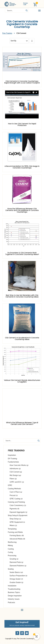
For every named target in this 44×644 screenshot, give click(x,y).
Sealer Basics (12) (16, 572)
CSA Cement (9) (16, 472)
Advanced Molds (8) (17, 539)
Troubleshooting (14, 589)
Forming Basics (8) (17, 535)
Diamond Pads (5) (16, 562)
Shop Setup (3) (15, 519)
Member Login (26, 4)
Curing (10, 552)
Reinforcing (12, 542)
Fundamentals (13, 462)
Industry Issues (14, 599)
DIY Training (12, 459)
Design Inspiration (15, 596)
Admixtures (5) (15, 469)
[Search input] (16, 10)
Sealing (11, 569)
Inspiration (12, 455)
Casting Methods (14, 489)
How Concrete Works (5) (19, 465)
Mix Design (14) (15, 475)
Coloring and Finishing (16, 502)
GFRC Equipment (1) (17, 522)
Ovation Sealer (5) (16, 582)
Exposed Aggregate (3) (18, 512)
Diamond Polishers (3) (18, 566)
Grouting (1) (14, 559)
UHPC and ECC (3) (17, 482)
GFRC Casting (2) (16, 499)
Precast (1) (14, 495)
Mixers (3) (13, 525)
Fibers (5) (13, 479)
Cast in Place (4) (16, 492)
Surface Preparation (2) (18, 576)
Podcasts (11, 602)
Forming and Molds (15, 532)
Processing (12, 556)
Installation (12, 586)
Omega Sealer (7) (16, 579)
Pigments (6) (14, 509)
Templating (12, 529)
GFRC (10, 485)
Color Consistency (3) (18, 505)
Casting (11, 549)
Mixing (10, 545)
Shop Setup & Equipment (18, 515)
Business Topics (14, 592)
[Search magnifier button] (27, 10)
